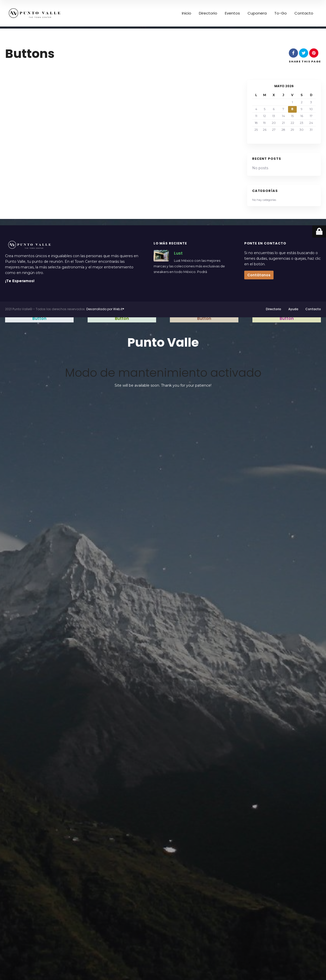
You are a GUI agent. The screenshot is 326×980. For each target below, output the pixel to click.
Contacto (304, 13)
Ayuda (293, 309)
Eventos (232, 13)
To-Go (281, 13)
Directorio (208, 13)
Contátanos (259, 275)
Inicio (187, 13)
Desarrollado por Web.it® (105, 309)
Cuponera (257, 13)
